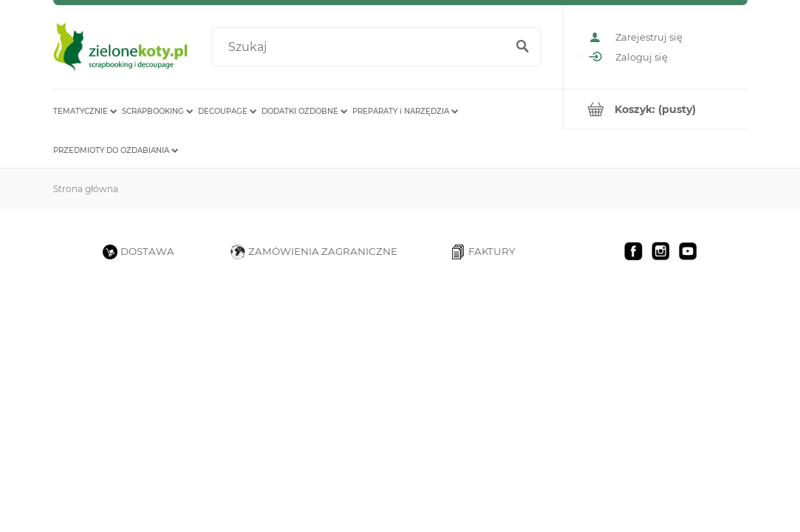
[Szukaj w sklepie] (361, 47)
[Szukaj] (523, 47)
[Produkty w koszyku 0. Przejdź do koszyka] (656, 109)
